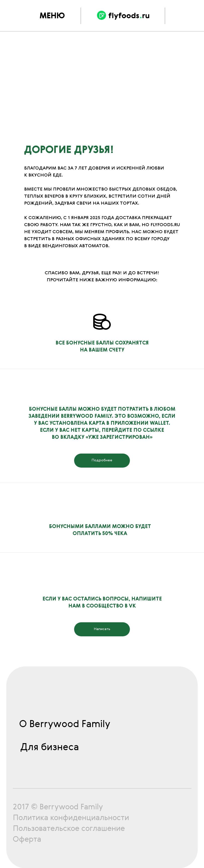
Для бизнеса (50, 748)
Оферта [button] (27, 840)
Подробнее (102, 460)
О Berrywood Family (65, 725)
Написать (102, 629)
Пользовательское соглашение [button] (69, 829)
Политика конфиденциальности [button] (71, 818)
